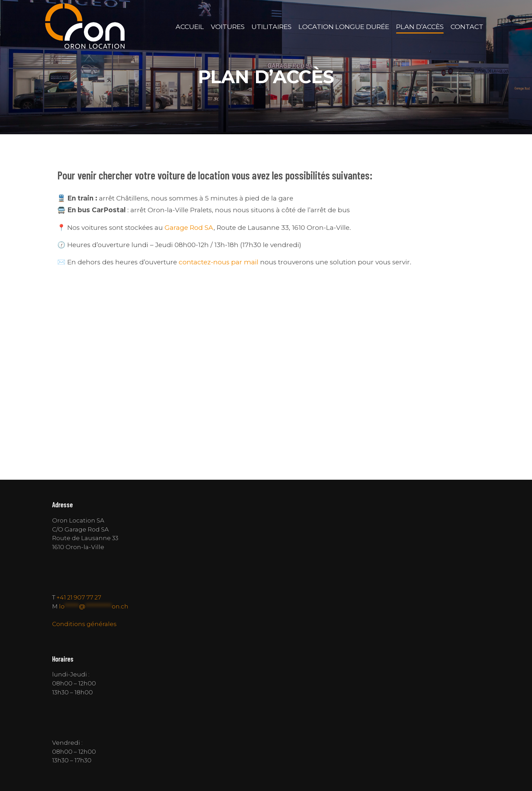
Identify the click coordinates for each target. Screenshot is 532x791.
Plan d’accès (420, 27)
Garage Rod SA (189, 228)
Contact (467, 27)
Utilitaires (272, 27)
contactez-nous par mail (219, 262)
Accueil (190, 27)
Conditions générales (84, 624)
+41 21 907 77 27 (79, 597)
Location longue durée (344, 27)
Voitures (228, 27)
